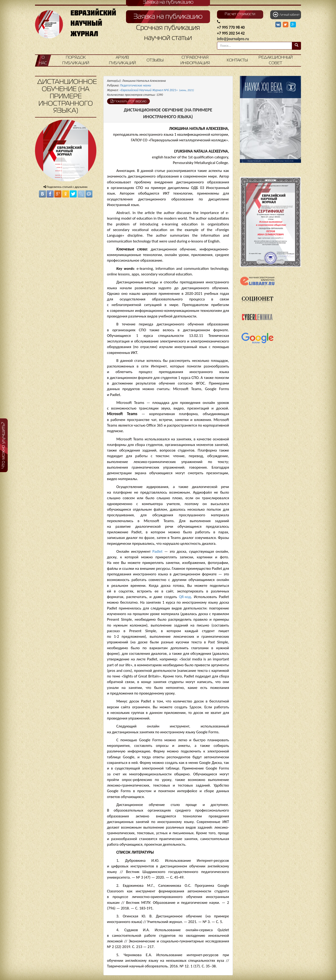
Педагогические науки (135, 85)
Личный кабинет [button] (286, 14)
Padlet (157, 551)
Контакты (237, 60)
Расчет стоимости (240, 14)
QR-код (185, 597)
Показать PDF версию (128, 101)
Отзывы (155, 60)
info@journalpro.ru (233, 39)
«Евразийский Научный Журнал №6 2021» (157, 90)
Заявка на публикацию (168, 17)
